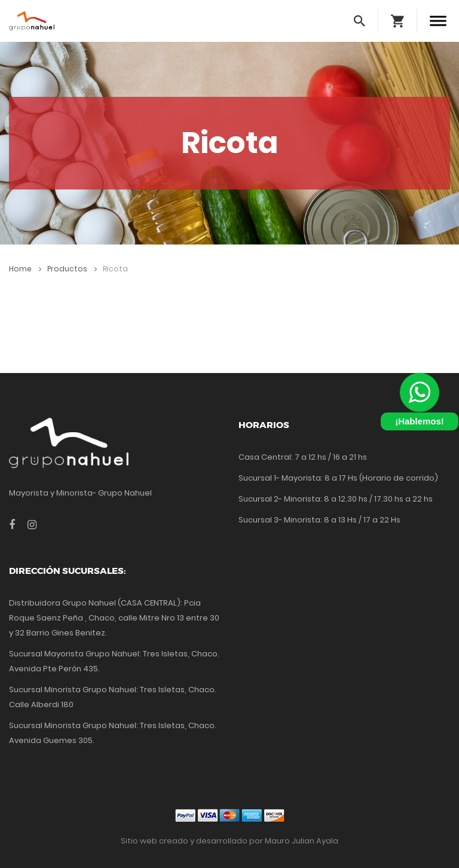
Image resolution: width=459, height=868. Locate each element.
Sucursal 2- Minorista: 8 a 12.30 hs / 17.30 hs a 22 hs (336, 499)
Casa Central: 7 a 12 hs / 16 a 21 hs (303, 457)
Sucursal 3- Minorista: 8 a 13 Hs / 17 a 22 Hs (319, 520)
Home (25, 269)
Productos (72, 269)
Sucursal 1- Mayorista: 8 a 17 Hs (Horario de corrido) (338, 478)
